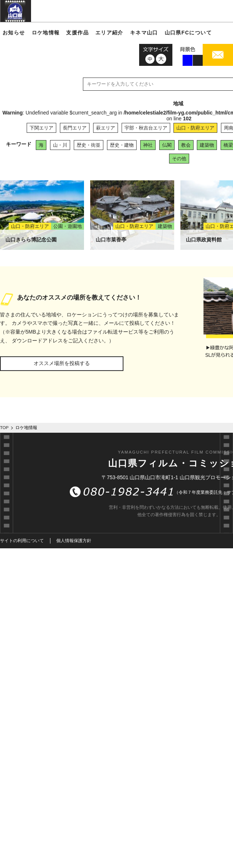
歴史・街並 (89, 145)
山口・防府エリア (195, 128)
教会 (186, 145)
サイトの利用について (22, 541)
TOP (4, 428)
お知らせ (14, 33)
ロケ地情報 (46, 33)
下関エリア (41, 128)
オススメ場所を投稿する (62, 363)
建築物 (207, 145)
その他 (179, 159)
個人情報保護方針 (74, 541)
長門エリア (75, 128)
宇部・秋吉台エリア (146, 128)
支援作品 (77, 33)
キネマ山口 (144, 33)
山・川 (60, 145)
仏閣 (167, 145)
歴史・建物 (122, 145)
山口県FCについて (188, 33)
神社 (148, 145)
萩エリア (106, 128)
